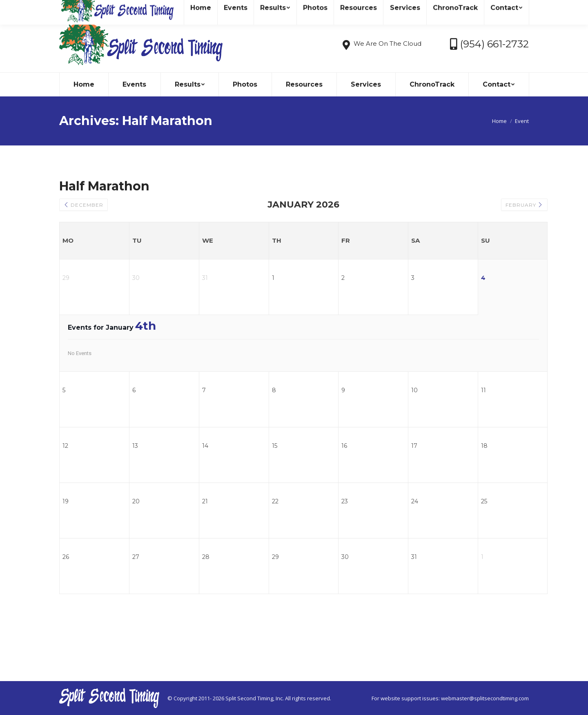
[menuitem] (84, 85)
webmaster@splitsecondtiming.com (485, 698)
